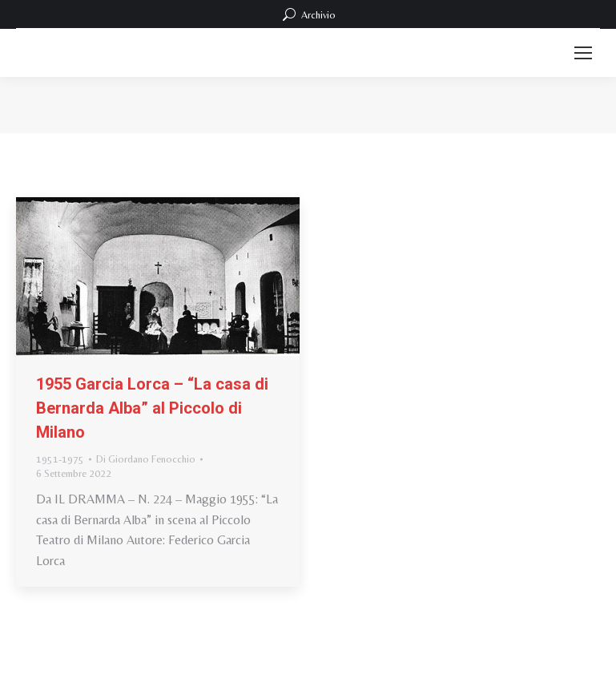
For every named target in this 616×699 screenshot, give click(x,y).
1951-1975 (60, 459)
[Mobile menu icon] (583, 53)
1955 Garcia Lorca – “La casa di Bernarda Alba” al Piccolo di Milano (152, 408)
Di (146, 459)
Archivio (308, 14)
